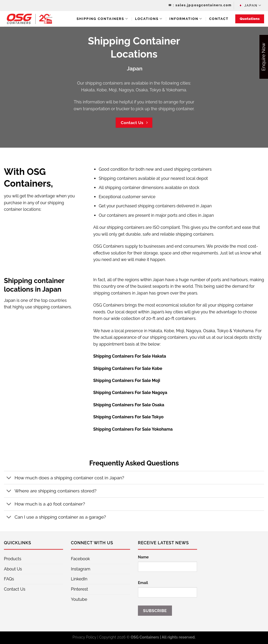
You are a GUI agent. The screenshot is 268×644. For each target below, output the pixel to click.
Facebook (80, 559)
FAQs (9, 579)
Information (186, 19)
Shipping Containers (102, 19)
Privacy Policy (84, 637)
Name (143, 557)
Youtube (79, 599)
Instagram (81, 569)
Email (143, 583)
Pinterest (79, 589)
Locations (149, 19)
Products (13, 559)
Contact (219, 19)
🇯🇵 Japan (250, 5)
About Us (13, 569)
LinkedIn (79, 579)
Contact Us (15, 589)
